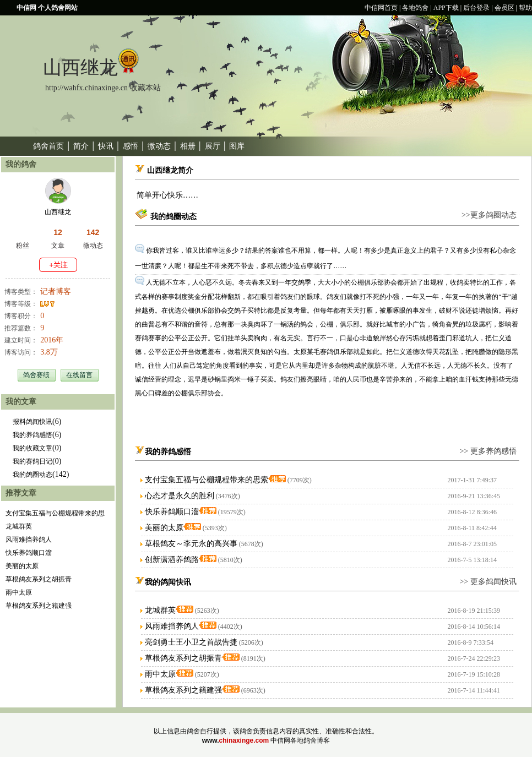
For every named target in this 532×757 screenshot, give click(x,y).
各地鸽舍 (415, 8)
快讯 (106, 146)
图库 (237, 146)
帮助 (525, 8)
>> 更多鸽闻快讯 (488, 582)
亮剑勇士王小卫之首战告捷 (191, 642)
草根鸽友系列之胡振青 (39, 579)
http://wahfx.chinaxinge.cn (86, 88)
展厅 (213, 146)
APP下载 (446, 8)
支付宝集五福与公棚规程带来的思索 (207, 480)
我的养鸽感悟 (32, 435)
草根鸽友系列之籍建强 (39, 606)
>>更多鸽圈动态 (489, 215)
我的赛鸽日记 (32, 461)
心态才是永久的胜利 (180, 496)
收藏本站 (145, 88)
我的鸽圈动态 (32, 475)
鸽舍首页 (48, 146)
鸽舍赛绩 (36, 375)
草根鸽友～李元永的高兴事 (191, 544)
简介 (81, 146)
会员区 (504, 8)
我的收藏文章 (32, 448)
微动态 (159, 146)
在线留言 (79, 375)
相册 (188, 146)
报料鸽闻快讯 (32, 422)
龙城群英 (19, 526)
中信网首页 (381, 8)
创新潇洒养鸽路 (172, 560)
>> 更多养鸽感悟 (488, 451)
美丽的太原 (22, 566)
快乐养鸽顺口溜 (29, 553)
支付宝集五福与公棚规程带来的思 (55, 513)
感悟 (131, 146)
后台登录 (476, 8)
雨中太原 (19, 592)
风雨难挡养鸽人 (29, 540)
